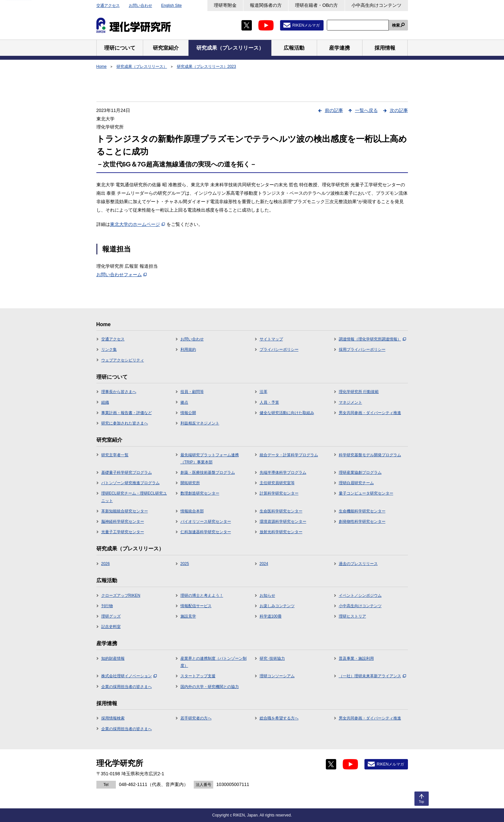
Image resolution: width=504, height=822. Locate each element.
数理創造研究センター (200, 493)
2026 (106, 564)
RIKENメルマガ (306, 25)
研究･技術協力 (272, 658)
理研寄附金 (225, 5)
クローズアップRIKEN (121, 595)
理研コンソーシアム (277, 676)
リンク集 (109, 350)
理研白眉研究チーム (356, 483)
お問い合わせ (141, 6)
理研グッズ (111, 616)
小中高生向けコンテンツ (376, 5)
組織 (105, 402)
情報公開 (188, 413)
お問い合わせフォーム (122, 275)
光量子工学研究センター (123, 532)
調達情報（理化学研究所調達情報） (372, 339)
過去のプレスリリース (358, 564)
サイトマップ (271, 339)
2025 (185, 564)
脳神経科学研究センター (123, 521)
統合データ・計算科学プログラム (289, 455)
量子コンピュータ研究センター (366, 493)
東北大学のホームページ (137, 224)
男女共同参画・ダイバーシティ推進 (370, 413)
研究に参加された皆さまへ (125, 423)
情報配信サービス (196, 606)
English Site (172, 6)
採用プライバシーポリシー (362, 350)
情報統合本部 (192, 511)
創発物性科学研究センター (362, 521)
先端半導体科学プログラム (283, 472)
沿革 (264, 392)
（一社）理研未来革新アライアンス (372, 676)
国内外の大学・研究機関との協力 (210, 687)
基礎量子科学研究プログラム (127, 472)
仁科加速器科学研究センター (206, 532)
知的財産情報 (113, 658)
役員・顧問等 (192, 392)
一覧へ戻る (366, 110)
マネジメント (350, 402)
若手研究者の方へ (196, 718)
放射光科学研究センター (281, 532)
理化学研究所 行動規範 (359, 392)
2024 (264, 564)
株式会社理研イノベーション (129, 676)
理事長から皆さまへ (119, 392)
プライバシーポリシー (279, 350)
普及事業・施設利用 (356, 658)
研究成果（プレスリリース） (142, 67)
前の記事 (334, 110)
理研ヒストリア (352, 616)
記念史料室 (111, 627)
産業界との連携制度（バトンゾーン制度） (214, 662)
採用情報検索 (113, 718)
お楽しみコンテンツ (277, 606)
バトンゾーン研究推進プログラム (130, 483)
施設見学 (188, 616)
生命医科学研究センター (281, 511)
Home (102, 67)
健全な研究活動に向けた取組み (287, 413)
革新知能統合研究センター (125, 511)
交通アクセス (108, 6)
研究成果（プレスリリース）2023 (207, 67)
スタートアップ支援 (198, 676)
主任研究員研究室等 (277, 483)
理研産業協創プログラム (360, 472)
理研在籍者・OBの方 (316, 5)
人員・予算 (269, 402)
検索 (396, 25)
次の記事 (399, 110)
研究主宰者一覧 (115, 455)
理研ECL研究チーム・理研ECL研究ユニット (134, 497)
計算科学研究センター (279, 493)
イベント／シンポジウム (360, 595)
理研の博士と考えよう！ (202, 595)
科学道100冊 (271, 616)
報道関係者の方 (266, 5)
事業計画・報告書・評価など (127, 413)
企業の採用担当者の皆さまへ (127, 687)
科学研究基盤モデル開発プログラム (370, 455)
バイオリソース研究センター (206, 521)
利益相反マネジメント (200, 423)
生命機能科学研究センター (362, 511)
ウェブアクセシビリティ (123, 360)
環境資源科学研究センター (283, 521)
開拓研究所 (190, 483)
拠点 (184, 402)
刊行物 (107, 606)
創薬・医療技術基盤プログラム (208, 472)
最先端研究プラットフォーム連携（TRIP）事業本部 (210, 459)
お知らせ (267, 595)
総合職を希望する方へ (279, 718)
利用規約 (188, 350)
